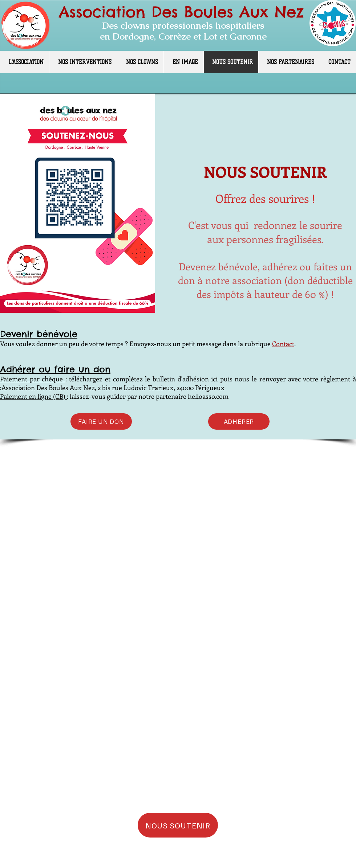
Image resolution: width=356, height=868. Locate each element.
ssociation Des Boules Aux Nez (187, 12)
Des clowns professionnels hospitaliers (183, 25)
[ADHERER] (239, 421)
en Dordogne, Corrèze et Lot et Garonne (183, 36)
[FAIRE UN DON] (101, 421)
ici (214, 379)
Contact (283, 344)
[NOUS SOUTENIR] (178, 825)
